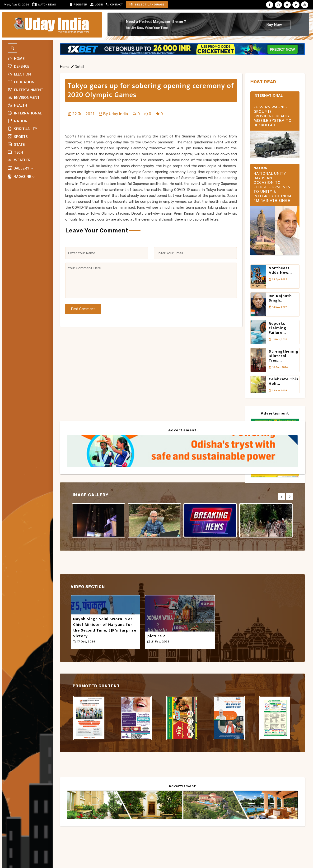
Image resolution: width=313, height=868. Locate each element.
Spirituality (23, 129)
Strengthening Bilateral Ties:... (283, 356)
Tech (15, 152)
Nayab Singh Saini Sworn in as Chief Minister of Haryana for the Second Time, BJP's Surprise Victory (105, 627)
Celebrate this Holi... (283, 381)
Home (16, 59)
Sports (18, 137)
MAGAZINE (21, 177)
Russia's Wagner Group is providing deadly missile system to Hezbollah (273, 116)
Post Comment (83, 309)
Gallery (20, 168)
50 (77, 646)
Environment (24, 98)
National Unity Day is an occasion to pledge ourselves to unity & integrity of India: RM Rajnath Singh (273, 187)
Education (21, 82)
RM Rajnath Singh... (280, 298)
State (16, 145)
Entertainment (26, 90)
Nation (18, 121)
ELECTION (19, 74)
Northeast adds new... (280, 270)
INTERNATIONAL (25, 113)
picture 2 (156, 636)
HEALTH (17, 105)
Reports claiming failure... (277, 328)
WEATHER (19, 160)
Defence (19, 66)
